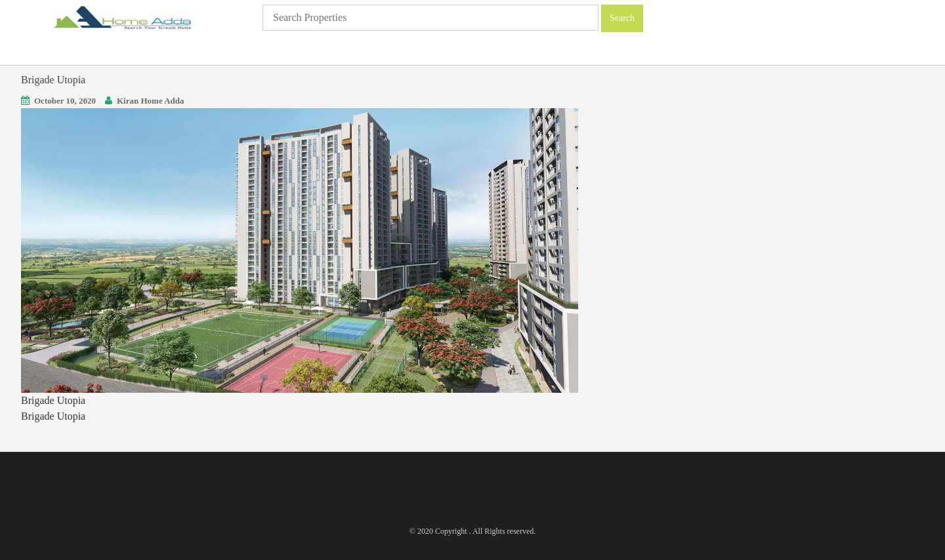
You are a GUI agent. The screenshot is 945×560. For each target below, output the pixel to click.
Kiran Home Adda (151, 101)
